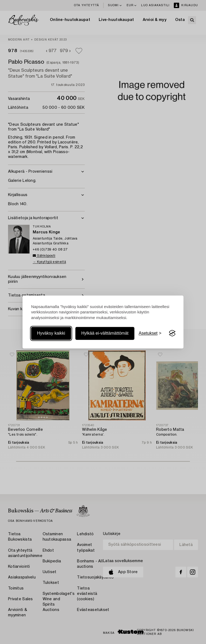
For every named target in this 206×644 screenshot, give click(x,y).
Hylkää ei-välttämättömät (105, 333)
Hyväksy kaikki (51, 333)
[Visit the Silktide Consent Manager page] (172, 333)
